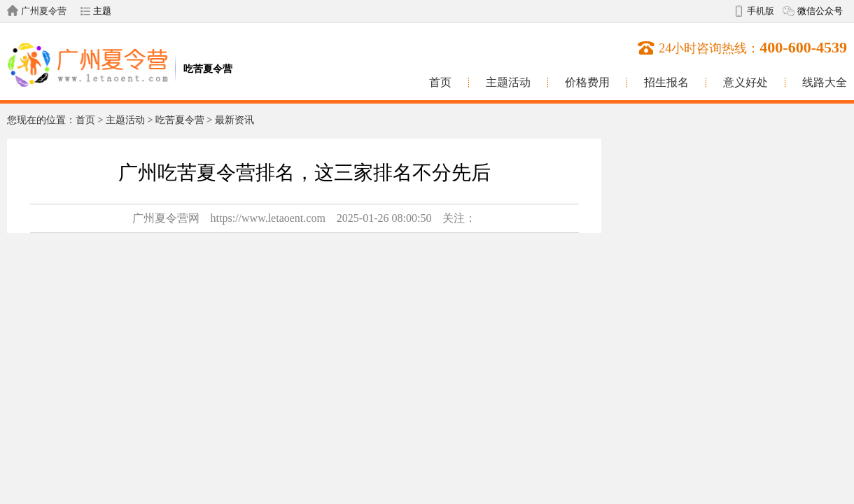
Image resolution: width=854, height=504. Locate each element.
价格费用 (587, 82)
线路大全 (825, 82)
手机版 (761, 11)
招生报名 (666, 82)
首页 (440, 82)
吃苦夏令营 (180, 120)
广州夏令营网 (166, 218)
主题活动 (508, 82)
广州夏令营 (44, 11)
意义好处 (745, 82)
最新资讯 (234, 120)
